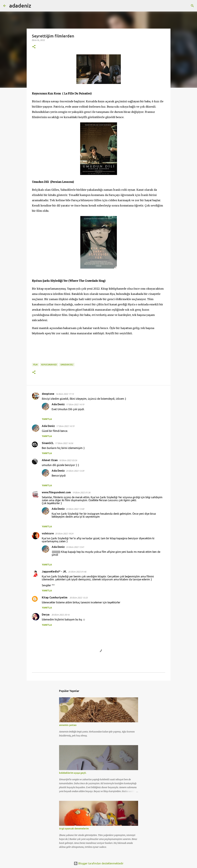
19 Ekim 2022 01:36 (81, 492)
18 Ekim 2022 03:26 (68, 460)
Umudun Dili (67, 365)
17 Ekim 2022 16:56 (64, 443)
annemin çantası (68, 725)
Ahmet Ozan (50, 460)
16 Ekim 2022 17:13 (65, 394)
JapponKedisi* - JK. (54, 571)
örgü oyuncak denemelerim (74, 829)
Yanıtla (47, 419)
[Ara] (36, 6)
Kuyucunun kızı (49, 365)
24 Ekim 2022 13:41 (75, 547)
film (35, 365)
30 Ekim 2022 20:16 (60, 615)
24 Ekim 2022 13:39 (75, 471)
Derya (46, 615)
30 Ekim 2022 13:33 (79, 598)
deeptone (48, 394)
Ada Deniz (58, 404)
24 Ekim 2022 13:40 (75, 509)
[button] (34, 47)
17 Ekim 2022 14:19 (75, 404)
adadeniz (20, 6)
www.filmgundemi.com (56, 492)
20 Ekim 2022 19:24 (64, 534)
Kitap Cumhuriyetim (55, 597)
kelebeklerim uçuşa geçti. (73, 773)
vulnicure (48, 533)
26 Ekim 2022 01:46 (77, 572)
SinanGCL (48, 443)
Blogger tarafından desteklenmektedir (99, 863)
